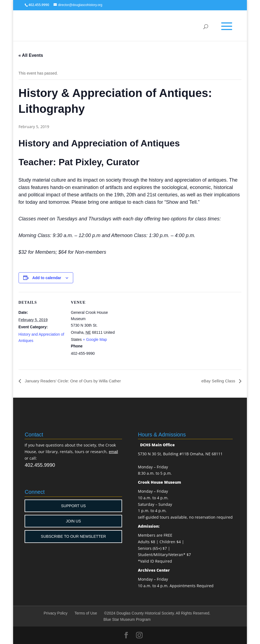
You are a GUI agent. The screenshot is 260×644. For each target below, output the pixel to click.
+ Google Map (95, 339)
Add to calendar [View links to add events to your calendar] (47, 278)
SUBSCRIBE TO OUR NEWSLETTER (73, 537)
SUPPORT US (73, 506)
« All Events (31, 55)
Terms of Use (86, 613)
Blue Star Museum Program (127, 620)
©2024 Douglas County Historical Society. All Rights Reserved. (157, 613)
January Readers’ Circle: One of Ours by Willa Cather (76, 381)
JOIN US (73, 521)
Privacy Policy (56, 613)
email (113, 452)
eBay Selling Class (218, 381)
